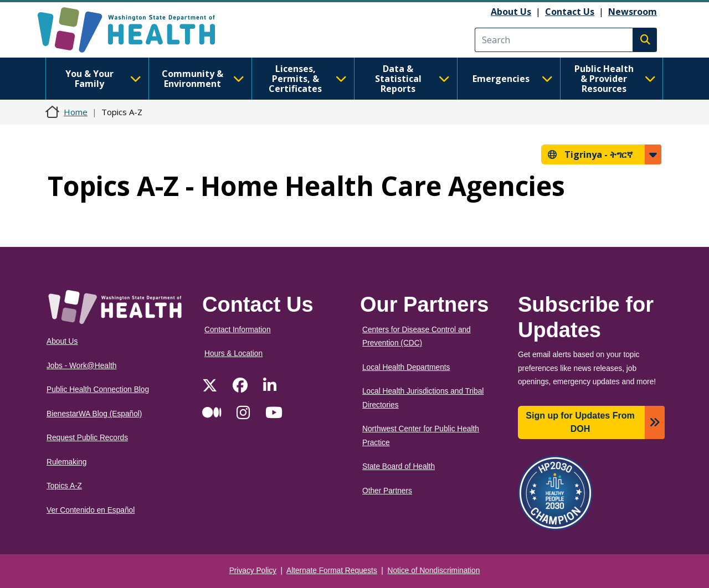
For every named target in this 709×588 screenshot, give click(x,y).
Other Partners (387, 491)
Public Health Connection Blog (98, 390)
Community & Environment (203, 79)
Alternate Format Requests (332, 571)
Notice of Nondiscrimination (434, 571)
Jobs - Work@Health (81, 366)
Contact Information (238, 330)
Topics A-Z (64, 486)
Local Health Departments (406, 367)
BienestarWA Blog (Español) (94, 414)
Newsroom (633, 12)
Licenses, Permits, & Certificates (308, 79)
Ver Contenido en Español (91, 510)
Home (76, 112)
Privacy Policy (253, 571)
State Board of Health (399, 466)
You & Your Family (103, 79)
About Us (511, 12)
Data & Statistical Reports (412, 79)
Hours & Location (233, 354)
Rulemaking (66, 462)
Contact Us (570, 12)
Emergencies (513, 79)
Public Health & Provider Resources (615, 79)
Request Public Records (87, 438)
